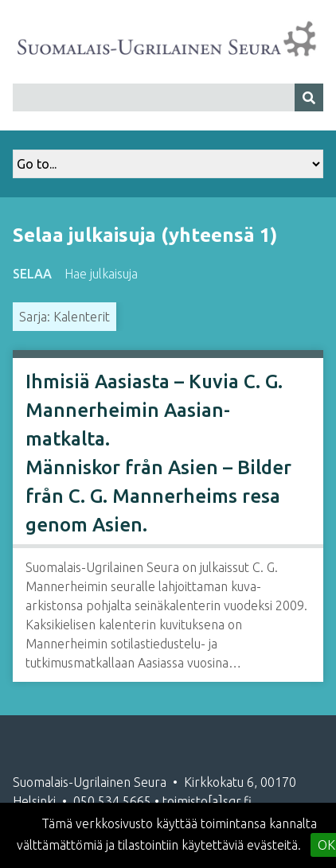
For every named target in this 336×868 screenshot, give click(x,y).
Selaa (32, 274)
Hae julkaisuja (101, 274)
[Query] (168, 97)
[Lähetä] (309, 97)
